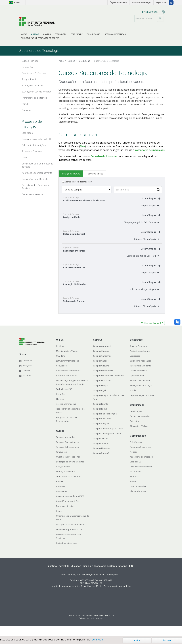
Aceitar (137, 640)
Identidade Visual (138, 502)
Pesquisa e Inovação (140, 427)
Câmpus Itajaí (99, 401)
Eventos (134, 492)
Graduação (62, 463)
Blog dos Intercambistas (141, 477)
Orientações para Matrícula (69, 540)
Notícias (134, 463)
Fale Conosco (136, 453)
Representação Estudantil (142, 406)
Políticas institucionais (66, 386)
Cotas (59, 522)
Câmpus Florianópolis (146, 244)
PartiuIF (60, 492)
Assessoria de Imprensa (141, 468)
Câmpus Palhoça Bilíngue (145, 299)
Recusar (167, 640)
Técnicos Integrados (66, 448)
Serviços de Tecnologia (141, 396)
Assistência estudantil (140, 362)
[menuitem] (24, 34)
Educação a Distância (66, 482)
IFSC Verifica (136, 482)
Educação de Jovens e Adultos (70, 472)
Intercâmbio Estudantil (140, 376)
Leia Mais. (98, 639)
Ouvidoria (61, 367)
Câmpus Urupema (102, 459)
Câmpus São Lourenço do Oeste (108, 439)
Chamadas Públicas (139, 437)
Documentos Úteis (139, 381)
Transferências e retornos (69, 487)
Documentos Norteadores (68, 381)
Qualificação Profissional (68, 468)
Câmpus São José (101, 434)
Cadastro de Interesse (104, 156)
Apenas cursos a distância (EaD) (78, 182)
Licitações (61, 405)
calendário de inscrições (150, 150)
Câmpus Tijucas (100, 449)
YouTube (27, 386)
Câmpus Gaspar (149, 207)
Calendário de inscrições (68, 512)
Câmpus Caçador (101, 362)
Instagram (27, 376)
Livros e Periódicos (139, 497)
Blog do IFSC (136, 472)
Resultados (62, 502)
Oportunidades (137, 386)
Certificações (136, 422)
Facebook (27, 371)
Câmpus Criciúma (101, 376)
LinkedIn (27, 381)
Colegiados (61, 376)
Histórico (60, 357)
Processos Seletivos (66, 517)
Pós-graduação (63, 477)
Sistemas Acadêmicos (140, 391)
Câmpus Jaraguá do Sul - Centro (141, 225)
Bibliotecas (135, 367)
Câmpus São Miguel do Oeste (107, 444)
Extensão (134, 432)
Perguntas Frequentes (140, 458)
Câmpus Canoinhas (102, 367)
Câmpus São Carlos (102, 429)
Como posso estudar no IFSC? (70, 507)
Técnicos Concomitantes (68, 453)
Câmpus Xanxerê (101, 464)
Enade (133, 401)
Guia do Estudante (139, 357)
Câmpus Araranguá (102, 357)
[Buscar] (160, 18)
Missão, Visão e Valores (67, 362)
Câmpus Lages (100, 420)
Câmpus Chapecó (101, 372)
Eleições (60, 410)
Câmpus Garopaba (102, 391)
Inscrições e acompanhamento (71, 535)
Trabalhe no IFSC (64, 400)
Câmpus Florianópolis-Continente (109, 386)
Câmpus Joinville (101, 415)
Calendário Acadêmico (140, 372)
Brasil (14, 3)
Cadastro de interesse (67, 554)
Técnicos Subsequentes (67, 458)
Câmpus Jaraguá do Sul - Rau (143, 262)
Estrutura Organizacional (68, 372)
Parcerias (61, 497)
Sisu (83, 146)
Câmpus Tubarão (101, 454)
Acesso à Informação (66, 415)
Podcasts (134, 487)
